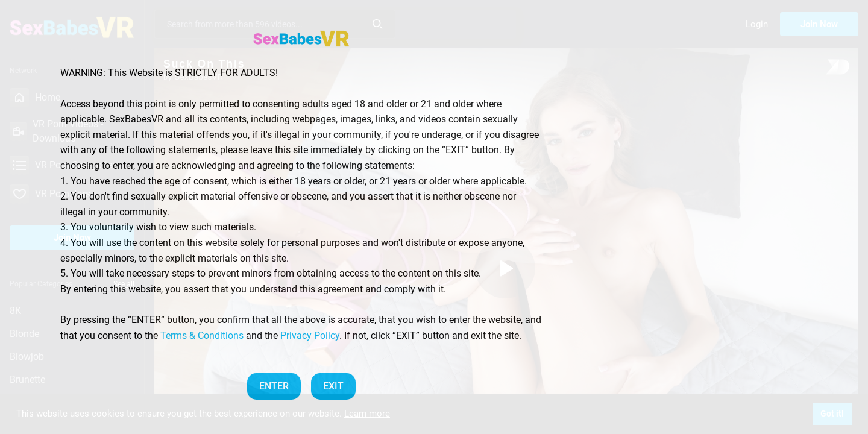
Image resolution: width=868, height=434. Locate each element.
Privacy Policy (310, 335)
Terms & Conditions (202, 335)
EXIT (333, 386)
